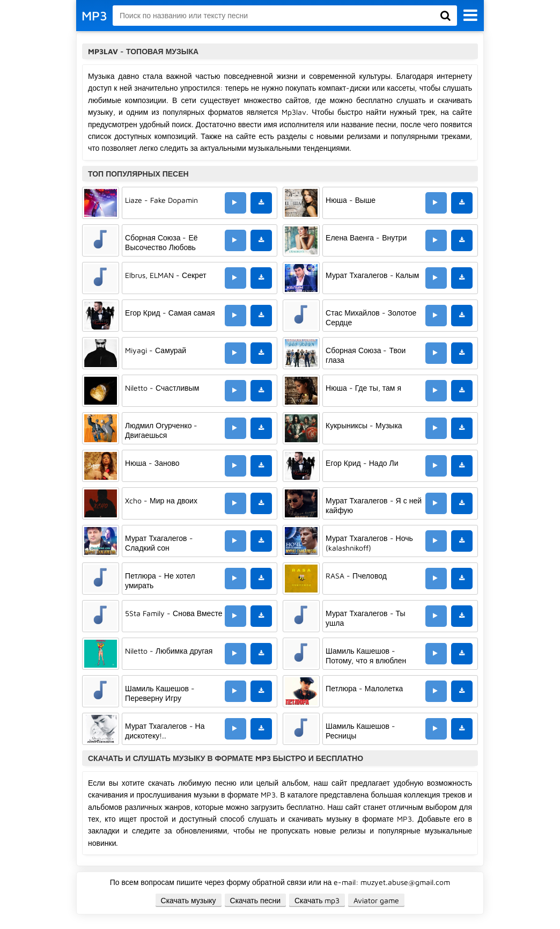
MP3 (94, 16)
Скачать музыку (189, 900)
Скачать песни (255, 900)
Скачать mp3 (317, 900)
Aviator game (376, 900)
